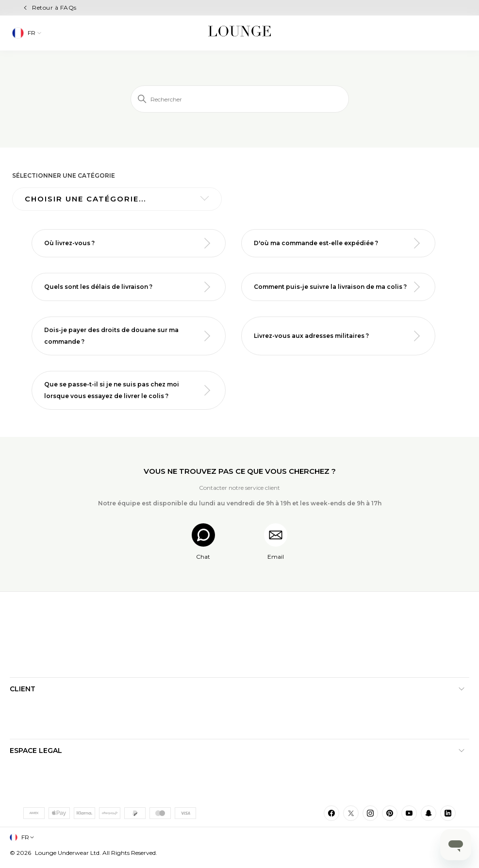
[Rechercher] (240, 99)
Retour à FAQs (54, 8)
